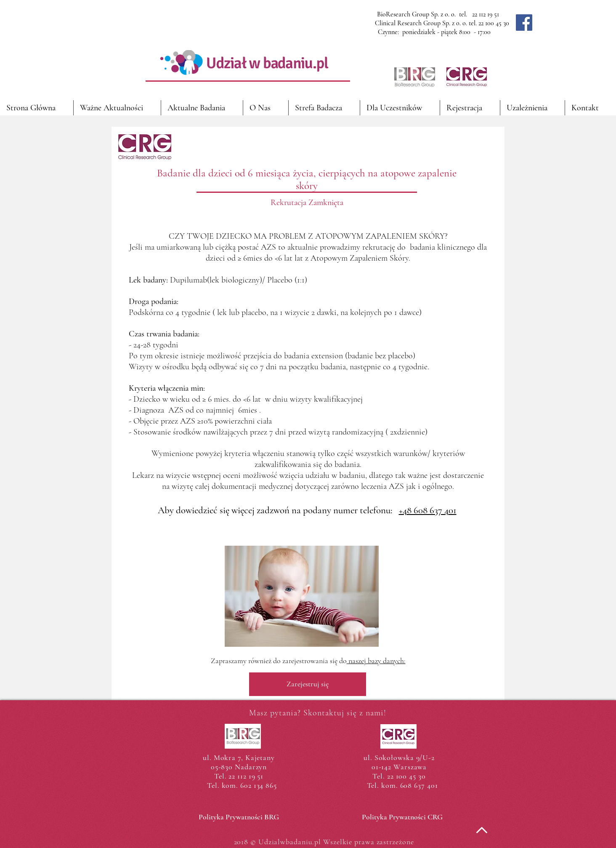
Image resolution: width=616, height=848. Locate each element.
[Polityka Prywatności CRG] (402, 817)
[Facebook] (524, 23)
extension (327, 356)
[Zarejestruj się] (308, 684)
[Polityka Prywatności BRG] (239, 817)
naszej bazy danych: (376, 661)
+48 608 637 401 (428, 510)
